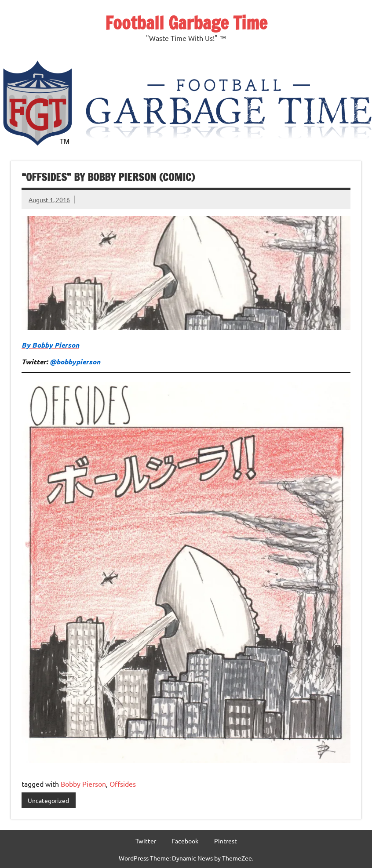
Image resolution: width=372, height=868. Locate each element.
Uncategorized (48, 800)
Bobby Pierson (83, 784)
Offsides (123, 784)
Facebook (185, 841)
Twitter (146, 841)
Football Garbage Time (186, 23)
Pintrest (226, 841)
